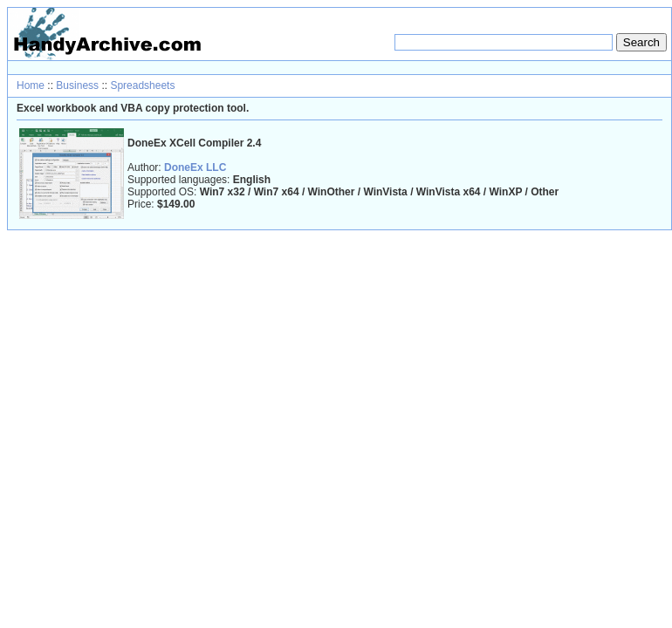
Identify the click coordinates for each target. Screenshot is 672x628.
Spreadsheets (142, 85)
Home (31, 85)
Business (77, 85)
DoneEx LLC (195, 167)
